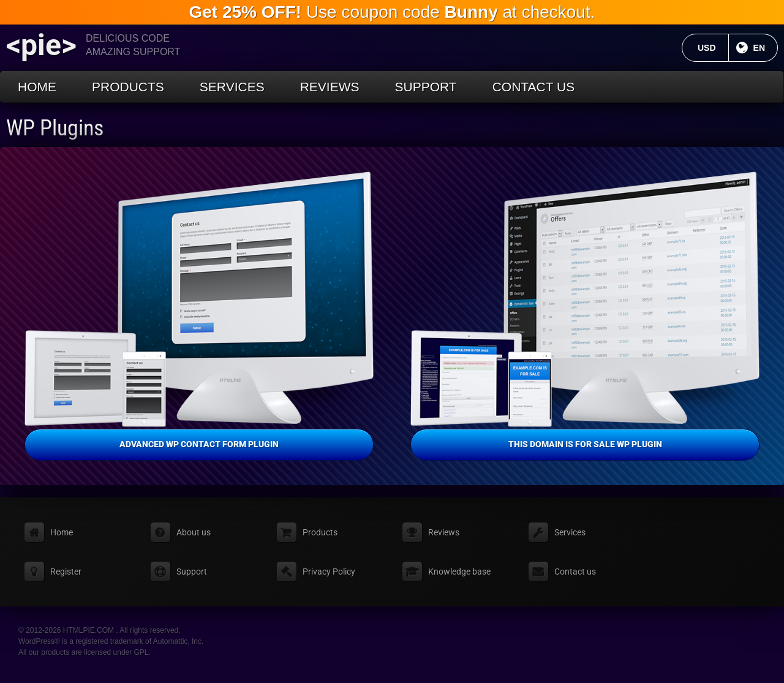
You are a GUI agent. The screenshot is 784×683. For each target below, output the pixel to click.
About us (194, 532)
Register (66, 572)
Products (128, 87)
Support (426, 87)
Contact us (534, 87)
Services (232, 87)
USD (713, 48)
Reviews (330, 87)
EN (766, 48)
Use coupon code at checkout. (392, 12)
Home (37, 87)
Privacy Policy (329, 572)
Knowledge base (459, 572)
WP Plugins (55, 128)
